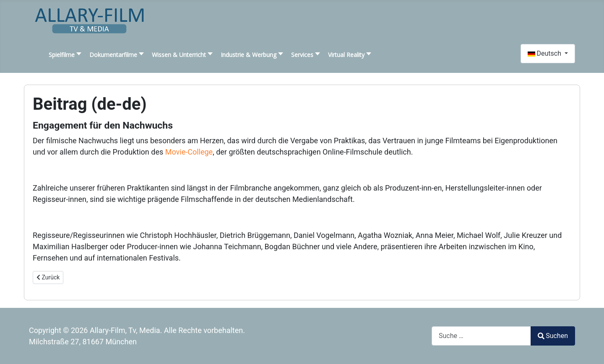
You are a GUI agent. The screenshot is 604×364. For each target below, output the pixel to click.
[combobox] (481, 336)
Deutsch (545, 53)
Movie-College (189, 152)
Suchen (553, 336)
